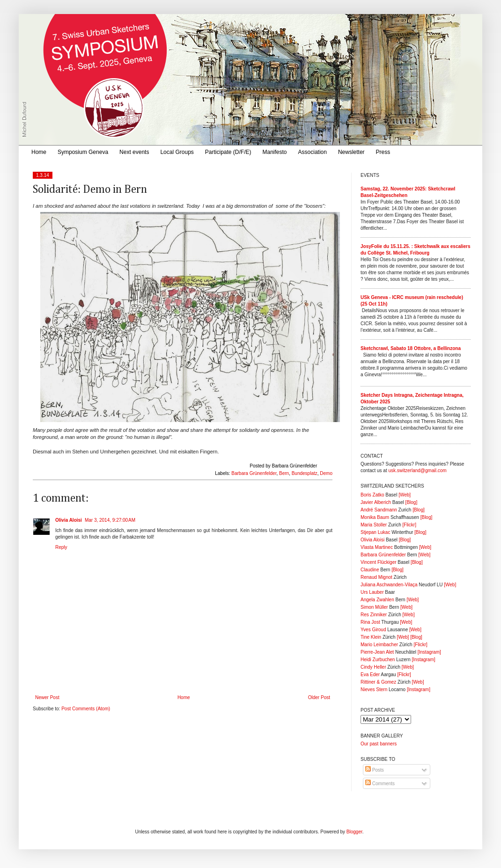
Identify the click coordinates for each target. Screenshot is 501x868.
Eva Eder (370, 675)
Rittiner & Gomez (378, 682)
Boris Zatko (372, 495)
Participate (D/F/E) (228, 152)
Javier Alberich (376, 502)
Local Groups (177, 152)
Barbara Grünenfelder (254, 473)
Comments (380, 784)
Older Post (319, 697)
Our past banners (379, 744)
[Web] (405, 495)
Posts (375, 770)
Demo (326, 473)
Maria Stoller (374, 525)
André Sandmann (379, 510)
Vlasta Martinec (377, 547)
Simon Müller (374, 607)
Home (39, 152)
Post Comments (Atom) (86, 709)
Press (383, 152)
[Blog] (412, 502)
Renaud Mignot (376, 577)
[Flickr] (409, 525)
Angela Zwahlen (377, 600)
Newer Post (47, 697)
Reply (61, 547)
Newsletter (351, 152)
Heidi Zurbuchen (378, 660)
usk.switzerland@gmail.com (417, 470)
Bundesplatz (305, 473)
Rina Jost (370, 622)
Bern (284, 473)
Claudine (370, 570)
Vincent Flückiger (379, 562)
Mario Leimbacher (379, 645)
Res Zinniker (374, 615)
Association (313, 152)
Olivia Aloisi (69, 520)
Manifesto (275, 152)
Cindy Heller (373, 667)
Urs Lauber (372, 592)
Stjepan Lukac (375, 532)
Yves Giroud (373, 630)
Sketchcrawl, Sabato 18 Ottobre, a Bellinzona (411, 348)
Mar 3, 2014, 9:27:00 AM (110, 520)
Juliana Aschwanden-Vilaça (389, 585)
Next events (134, 152)
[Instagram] (429, 652)
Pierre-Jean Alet (377, 652)
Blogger (354, 832)
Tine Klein (371, 637)
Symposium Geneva (83, 152)
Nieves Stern (374, 689)
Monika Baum (375, 517)
